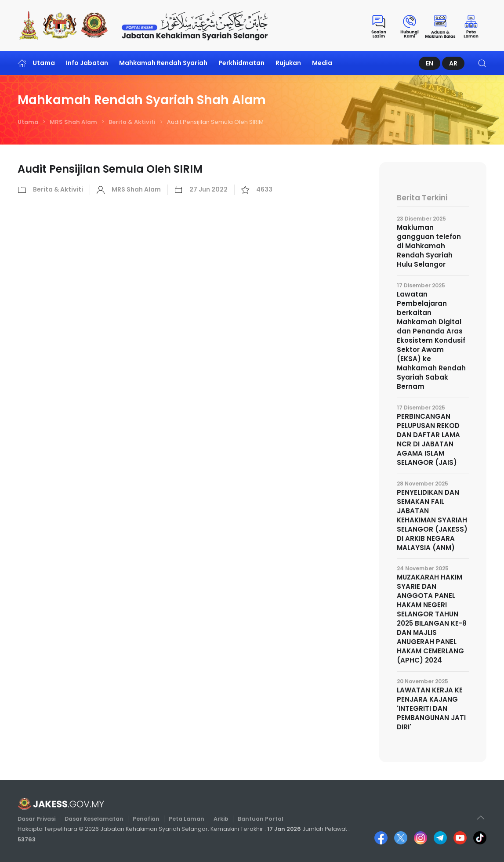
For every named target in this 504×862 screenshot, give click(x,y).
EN (430, 63)
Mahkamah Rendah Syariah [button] (163, 63)
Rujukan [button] (288, 63)
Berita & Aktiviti (132, 122)
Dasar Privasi (40, 819)
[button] (482, 63)
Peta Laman (187, 819)
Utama (36, 63)
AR (453, 63)
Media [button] (322, 63)
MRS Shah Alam (73, 122)
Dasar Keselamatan (96, 819)
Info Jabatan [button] (87, 63)
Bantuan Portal (259, 819)
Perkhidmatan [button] (241, 63)
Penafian (147, 819)
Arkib (220, 819)
